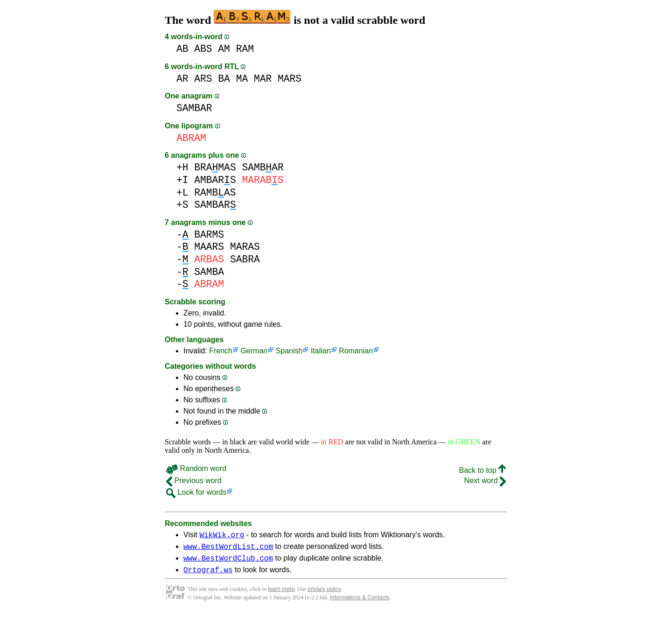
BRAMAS (215, 167)
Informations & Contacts (360, 603)
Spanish (289, 351)
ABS (203, 49)
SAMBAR (194, 108)
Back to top (483, 470)
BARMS (209, 235)
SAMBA (209, 272)
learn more (281, 595)
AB (182, 49)
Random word (196, 468)
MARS (290, 79)
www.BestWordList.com (228, 549)
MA (242, 79)
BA (224, 79)
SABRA (245, 259)
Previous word (194, 481)
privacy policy (324, 595)
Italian (321, 351)
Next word (485, 481)
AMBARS (215, 180)
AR (182, 79)
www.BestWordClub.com (228, 562)
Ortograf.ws (208, 575)
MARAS (245, 247)
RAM (245, 49)
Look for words (196, 492)
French (221, 351)
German (254, 351)
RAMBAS (215, 193)
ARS (203, 79)
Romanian (356, 351)
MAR (263, 79)
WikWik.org (222, 536)
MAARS (209, 247)
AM (224, 49)
